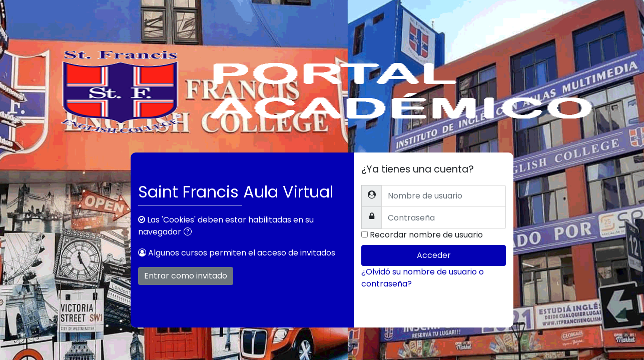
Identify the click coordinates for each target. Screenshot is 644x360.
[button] (190, 232)
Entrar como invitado (186, 276)
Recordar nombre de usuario (426, 235)
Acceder (434, 255)
